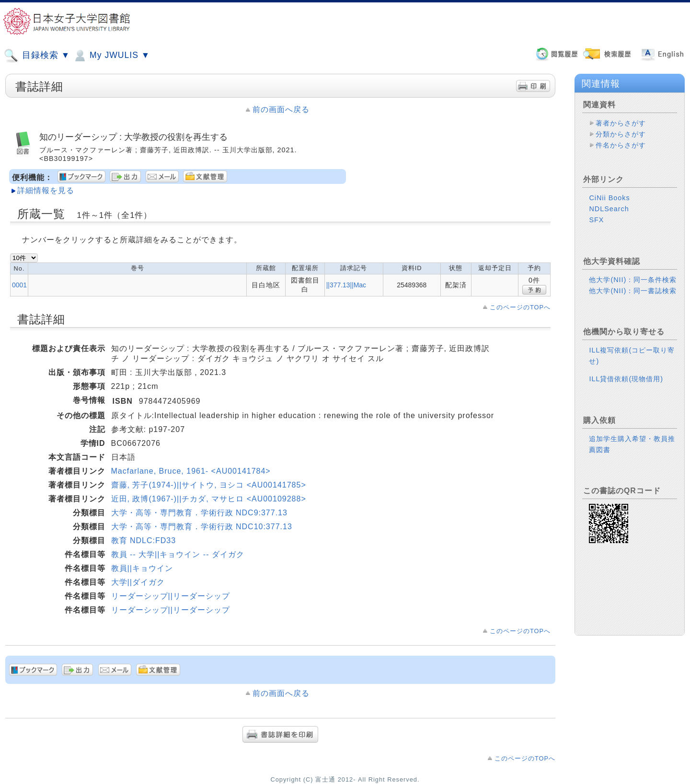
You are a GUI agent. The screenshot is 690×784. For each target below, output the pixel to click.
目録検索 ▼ (37, 56)
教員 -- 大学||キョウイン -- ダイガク (178, 554)
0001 (19, 285)
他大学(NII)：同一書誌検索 (633, 291)
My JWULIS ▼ (111, 56)
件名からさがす (621, 145)
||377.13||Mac (346, 285)
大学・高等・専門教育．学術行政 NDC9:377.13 (199, 513)
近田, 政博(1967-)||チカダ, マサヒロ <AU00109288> (209, 499)
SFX (596, 220)
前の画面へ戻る (281, 109)
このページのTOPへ (520, 307)
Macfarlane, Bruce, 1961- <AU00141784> (191, 471)
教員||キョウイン (142, 568)
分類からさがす (621, 134)
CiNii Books (609, 198)
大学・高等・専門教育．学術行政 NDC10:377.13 (202, 527)
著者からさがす (621, 123)
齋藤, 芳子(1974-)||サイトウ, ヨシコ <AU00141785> (209, 485)
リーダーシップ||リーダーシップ (171, 596)
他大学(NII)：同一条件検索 (633, 280)
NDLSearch (609, 209)
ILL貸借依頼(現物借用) (626, 379)
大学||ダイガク (138, 582)
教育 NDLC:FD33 (144, 540)
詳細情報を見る (46, 190)
